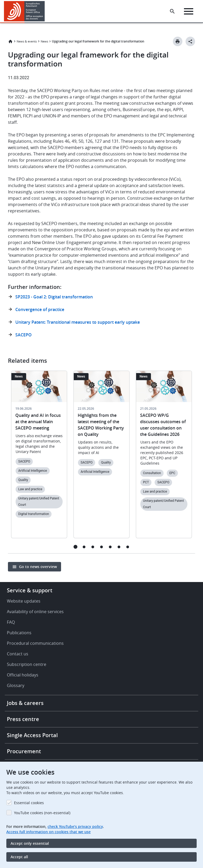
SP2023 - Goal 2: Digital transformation (54, 297)
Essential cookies (29, 803)
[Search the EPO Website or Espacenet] (172, 11)
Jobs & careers (25, 703)
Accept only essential (30, 843)
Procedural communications (35, 643)
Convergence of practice (40, 309)
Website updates (24, 601)
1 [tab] (75, 547)
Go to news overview (38, 567)
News (44, 41)
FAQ (11, 622)
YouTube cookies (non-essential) (42, 813)
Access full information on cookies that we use (49, 832)
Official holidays (23, 675)
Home (10, 41)
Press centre (23, 719)
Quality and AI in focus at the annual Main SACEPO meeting (38, 422)
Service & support (30, 590)
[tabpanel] (39, 458)
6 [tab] (119, 547)
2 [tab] (84, 547)
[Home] (24, 11)
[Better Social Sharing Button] (190, 41)
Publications (19, 633)
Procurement (24, 751)
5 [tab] (110, 547)
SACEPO (24, 335)
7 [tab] (128, 547)
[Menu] (189, 11)
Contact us (18, 654)
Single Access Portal (32, 735)
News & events (27, 41)
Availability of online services (35, 612)
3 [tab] (93, 547)
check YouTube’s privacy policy (75, 826)
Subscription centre (27, 664)
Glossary (16, 685)
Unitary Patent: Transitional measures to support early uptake (78, 322)
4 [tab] (102, 547)
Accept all (19, 857)
